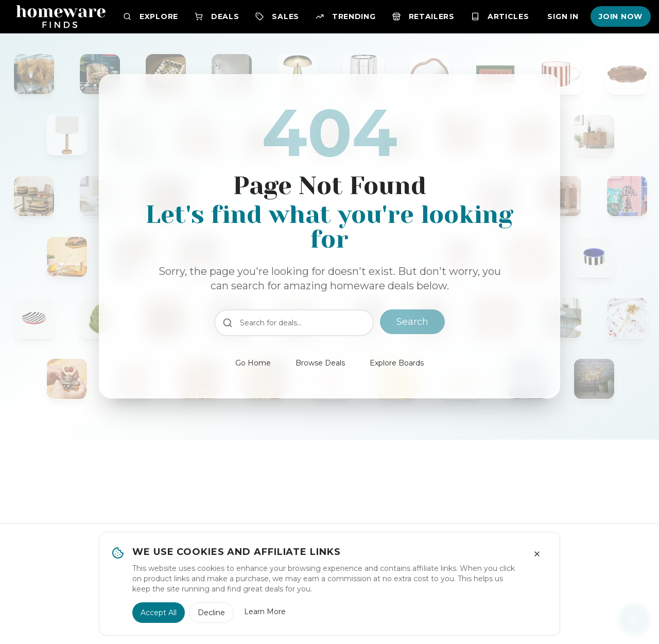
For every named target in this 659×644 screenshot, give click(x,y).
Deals (217, 16)
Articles (500, 16)
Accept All (159, 613)
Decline (211, 613)
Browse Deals (320, 363)
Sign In (563, 16)
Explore (151, 16)
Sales (277, 16)
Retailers (423, 16)
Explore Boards (397, 363)
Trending (346, 16)
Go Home (253, 363)
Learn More (265, 612)
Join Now (621, 16)
